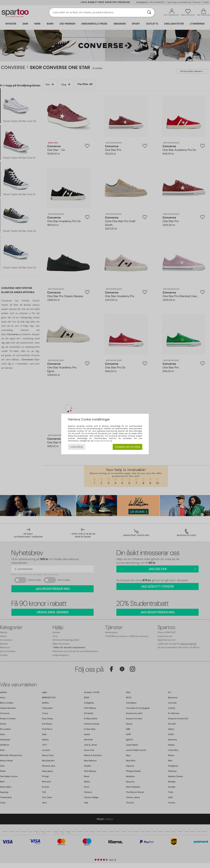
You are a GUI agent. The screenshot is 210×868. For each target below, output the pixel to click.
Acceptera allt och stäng (127, 447)
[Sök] (149, 12)
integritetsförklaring (103, 441)
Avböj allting (76, 447)
